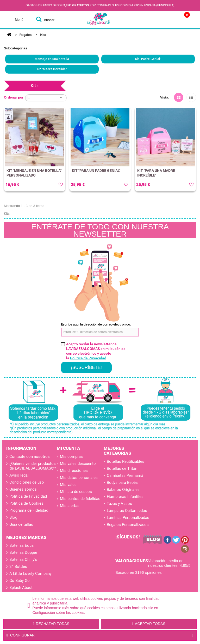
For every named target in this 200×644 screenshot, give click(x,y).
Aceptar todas (149, 624)
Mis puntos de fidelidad (80, 499)
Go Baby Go (20, 581)
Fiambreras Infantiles (125, 497)
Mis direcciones (74, 471)
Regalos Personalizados (128, 525)
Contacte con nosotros (29, 457)
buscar (49, 20)
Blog (13, 517)
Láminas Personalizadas (128, 518)
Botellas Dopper (23, 552)
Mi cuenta (68, 448)
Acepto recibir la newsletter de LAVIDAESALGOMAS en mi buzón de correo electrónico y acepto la (96, 351)
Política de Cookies (26, 503)
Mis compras (71, 457)
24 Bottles (18, 567)
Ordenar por (14, 97)
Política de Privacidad (88, 358)
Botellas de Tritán (122, 469)
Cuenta (152, 20)
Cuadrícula (179, 96)
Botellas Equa (21, 545)
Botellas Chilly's (23, 560)
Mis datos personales (79, 478)
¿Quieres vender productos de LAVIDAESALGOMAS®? (32, 466)
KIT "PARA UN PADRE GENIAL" (96, 171)
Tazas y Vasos (119, 504)
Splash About (21, 588)
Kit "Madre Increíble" (52, 69)
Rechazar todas (51, 624)
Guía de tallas (21, 524)
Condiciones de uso (26, 482)
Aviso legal (18, 475)
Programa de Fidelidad (28, 510)
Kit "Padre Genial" (148, 59)
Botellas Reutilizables (126, 461)
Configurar (100, 635)
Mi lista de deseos (76, 492)
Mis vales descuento (78, 464)
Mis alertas (70, 506)
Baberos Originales (123, 490)
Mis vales (68, 485)
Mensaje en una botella (52, 59)
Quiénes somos (23, 489)
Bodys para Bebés (122, 483)
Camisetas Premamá (125, 476)
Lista (191, 96)
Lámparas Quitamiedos (127, 511)
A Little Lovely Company (30, 574)
